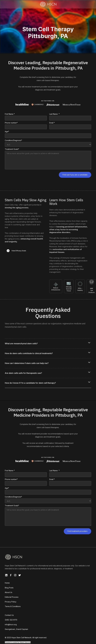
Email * (52, 123)
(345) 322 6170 (11, 620)
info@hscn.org (11, 624)
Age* (7, 131)
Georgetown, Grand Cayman (16, 629)
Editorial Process (12, 597)
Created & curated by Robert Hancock (18, 642)
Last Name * (54, 114)
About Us (9, 592)
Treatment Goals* (12, 149)
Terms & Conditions (13, 606)
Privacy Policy (11, 602)
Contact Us (9, 615)
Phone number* (11, 123)
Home (7, 583)
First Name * (10, 114)
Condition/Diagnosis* (13, 140)
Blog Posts (9, 588)
